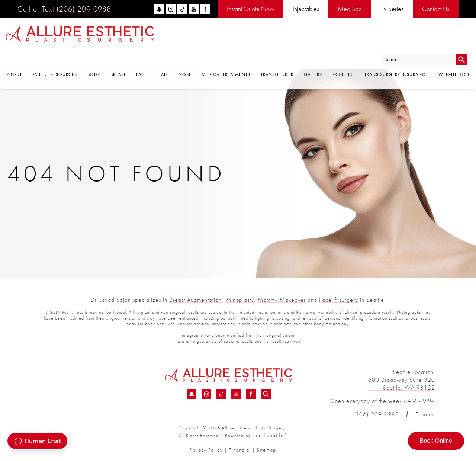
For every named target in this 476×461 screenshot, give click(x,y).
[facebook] (205, 9)
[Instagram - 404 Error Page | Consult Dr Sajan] (206, 394)
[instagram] (171, 9)
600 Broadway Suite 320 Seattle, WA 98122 (402, 384)
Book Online (436, 441)
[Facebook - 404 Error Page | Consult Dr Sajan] (251, 394)
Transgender (277, 56)
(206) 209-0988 (84, 9)
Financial (239, 449)
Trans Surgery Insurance (396, 56)
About (14, 56)
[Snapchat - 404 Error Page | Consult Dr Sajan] (192, 394)
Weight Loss (454, 56)
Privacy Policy (208, 449)
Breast (118, 56)
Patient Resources (55, 56)
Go (461, 39)
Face (142, 56)
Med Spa (350, 9)
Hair (163, 56)
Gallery (313, 56)
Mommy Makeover (282, 300)
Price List (343, 56)
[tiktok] (182, 9)
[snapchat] (159, 9)
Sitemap (263, 449)
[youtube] (194, 9)
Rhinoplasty (240, 300)
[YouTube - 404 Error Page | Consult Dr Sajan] (236, 394)
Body (94, 56)
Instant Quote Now (250, 9)
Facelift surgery (339, 300)
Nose (185, 56)
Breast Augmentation (195, 300)
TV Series (392, 9)
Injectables (306, 9)
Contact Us (436, 9)
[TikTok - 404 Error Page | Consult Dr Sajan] (221, 394)
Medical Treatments (226, 56)
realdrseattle (270, 435)
